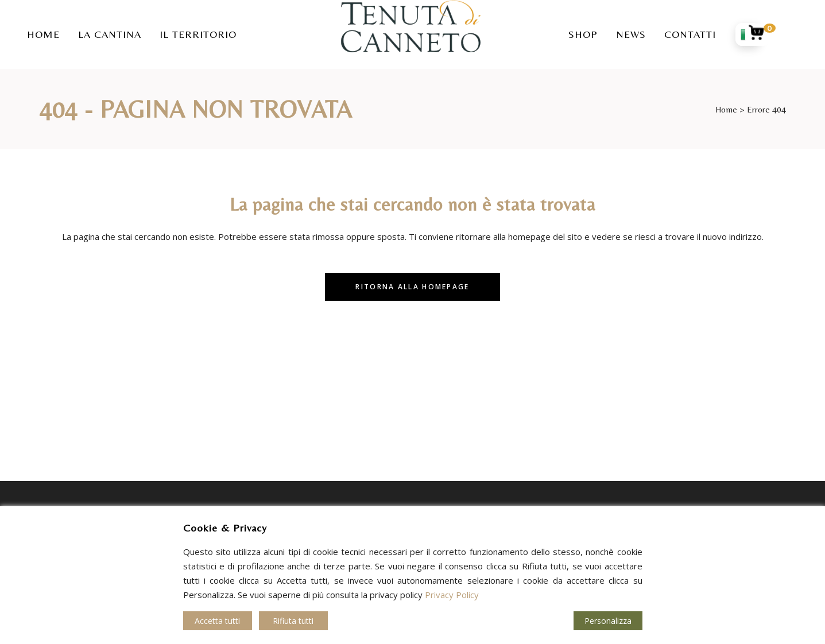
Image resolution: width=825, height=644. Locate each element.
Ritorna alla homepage (412, 287)
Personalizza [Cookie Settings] (608, 621)
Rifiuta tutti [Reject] (293, 621)
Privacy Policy (452, 595)
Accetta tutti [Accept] (217, 621)
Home (726, 109)
